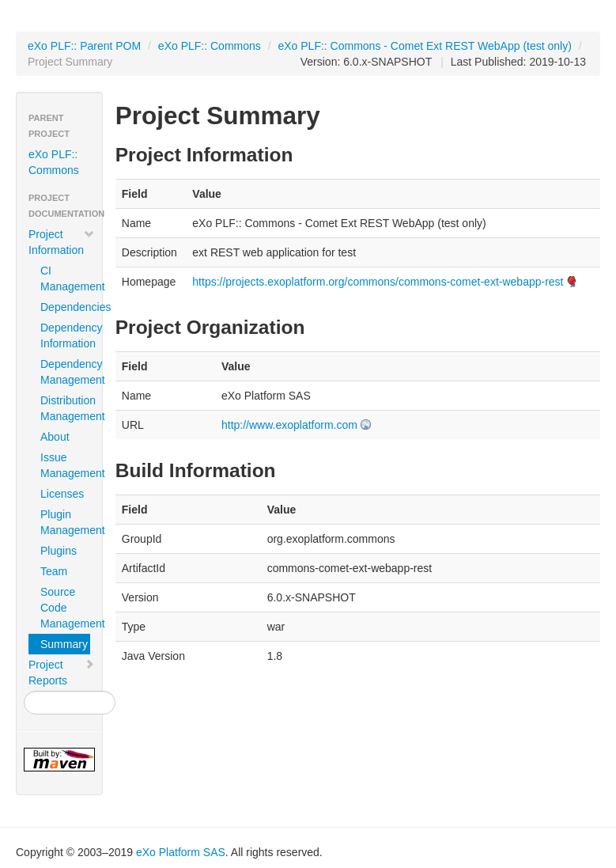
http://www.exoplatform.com (289, 425)
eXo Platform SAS (181, 852)
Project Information (62, 242)
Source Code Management (65, 608)
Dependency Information (65, 335)
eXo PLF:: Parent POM (84, 46)
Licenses (62, 494)
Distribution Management (65, 408)
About (55, 437)
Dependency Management (65, 372)
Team (54, 571)
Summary (64, 644)
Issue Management (65, 465)
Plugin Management (65, 522)
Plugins (59, 551)
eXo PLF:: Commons (210, 46)
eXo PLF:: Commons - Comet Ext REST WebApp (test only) (424, 46)
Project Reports (62, 673)
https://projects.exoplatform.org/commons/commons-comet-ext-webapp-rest (378, 282)
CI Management (65, 279)
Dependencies (65, 307)
